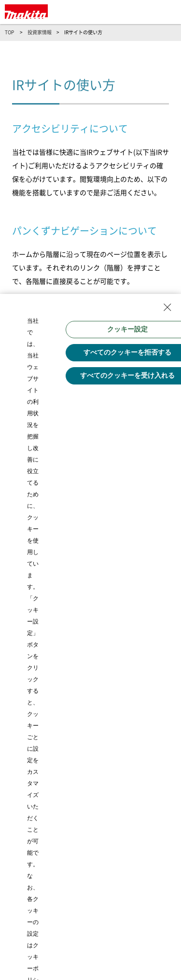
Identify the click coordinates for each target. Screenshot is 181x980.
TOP (9, 32)
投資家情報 (40, 32)
